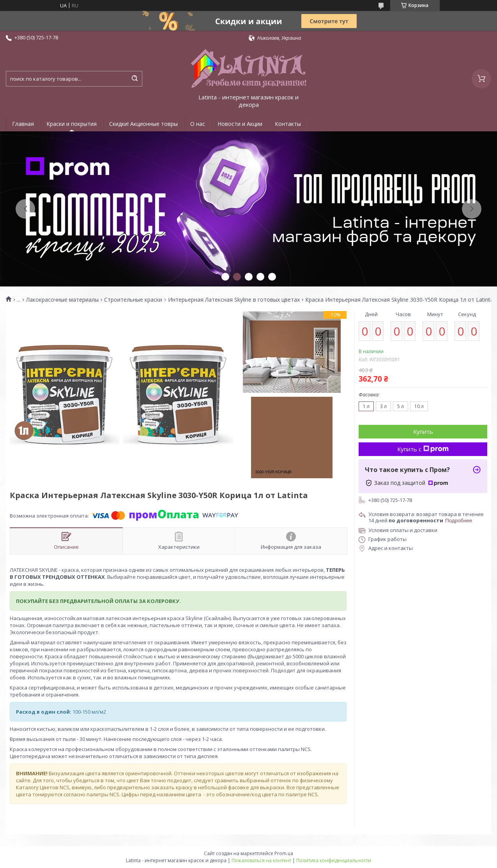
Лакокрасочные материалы (62, 300)
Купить (423, 431)
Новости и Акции (240, 124)
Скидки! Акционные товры (143, 124)
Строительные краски (133, 300)
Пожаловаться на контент (261, 860)
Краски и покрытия (72, 124)
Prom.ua (284, 853)
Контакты (288, 124)
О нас (198, 124)
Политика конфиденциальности (334, 860)
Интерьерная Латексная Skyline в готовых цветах (234, 300)
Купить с (423, 449)
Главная (23, 124)
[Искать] (134, 79)
